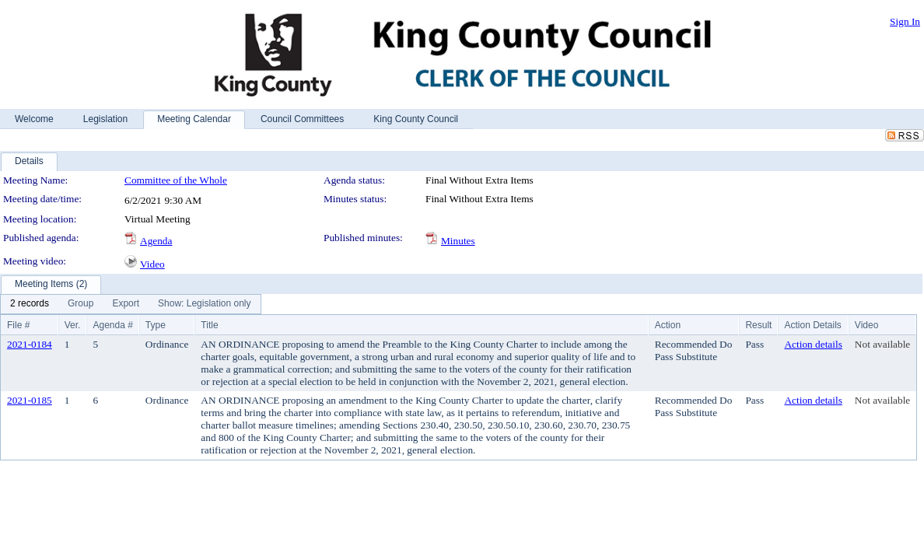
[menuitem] (30, 304)
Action (668, 325)
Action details (813, 344)
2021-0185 (30, 400)
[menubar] (131, 304)
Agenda (156, 241)
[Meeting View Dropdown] (204, 304)
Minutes (458, 241)
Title (209, 325)
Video (152, 264)
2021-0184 (30, 344)
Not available (882, 344)
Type (156, 325)
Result (758, 325)
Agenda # (112, 325)
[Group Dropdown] (80, 304)
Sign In (905, 21)
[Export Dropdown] (126, 304)
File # (18, 325)
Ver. (73, 325)
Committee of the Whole (176, 180)
